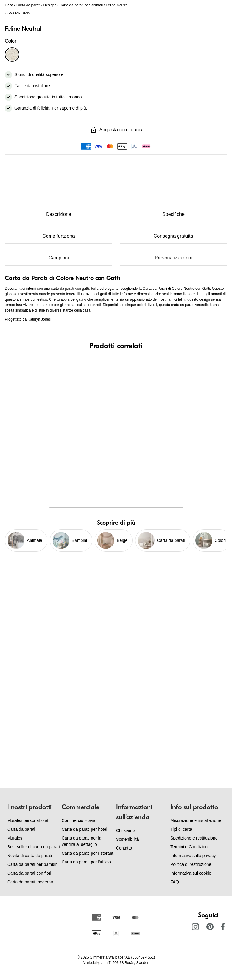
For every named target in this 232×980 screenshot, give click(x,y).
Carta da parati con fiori (29, 873)
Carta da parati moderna (30, 882)
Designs (50, 5)
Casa (9, 5)
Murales (15, 838)
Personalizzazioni (174, 258)
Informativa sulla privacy (193, 856)
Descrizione (59, 214)
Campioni (59, 258)
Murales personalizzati (28, 820)
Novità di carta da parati (30, 856)
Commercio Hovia (78, 820)
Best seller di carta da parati (34, 847)
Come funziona (59, 236)
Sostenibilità (127, 839)
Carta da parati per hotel (84, 829)
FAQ (175, 882)
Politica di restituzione (191, 864)
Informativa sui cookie (191, 873)
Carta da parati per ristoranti (88, 853)
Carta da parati (28, 5)
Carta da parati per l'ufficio (86, 862)
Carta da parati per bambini (33, 864)
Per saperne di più (69, 108)
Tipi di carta (181, 829)
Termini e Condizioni (189, 847)
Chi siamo (125, 830)
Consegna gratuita (174, 236)
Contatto (124, 848)
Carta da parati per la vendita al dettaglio (82, 841)
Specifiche (173, 214)
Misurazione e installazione (196, 820)
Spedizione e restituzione (194, 838)
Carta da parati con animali (81, 5)
